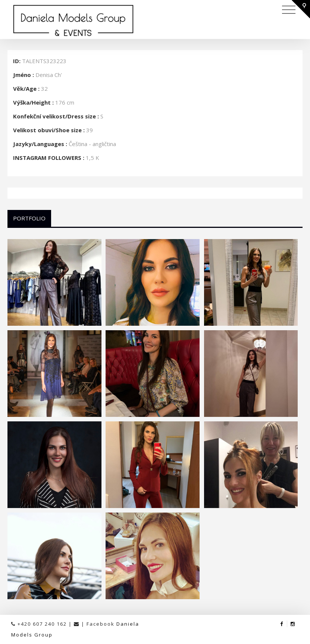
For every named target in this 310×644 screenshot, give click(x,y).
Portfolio (29, 218)
